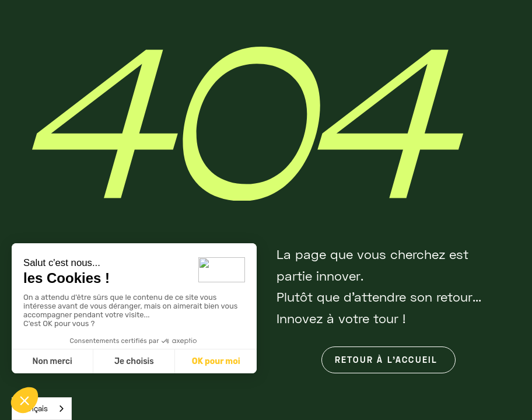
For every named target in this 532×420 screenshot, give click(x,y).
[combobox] (42, 409)
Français (33, 408)
